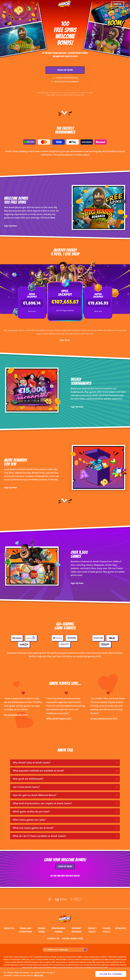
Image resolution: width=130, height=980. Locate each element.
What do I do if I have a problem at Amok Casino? (39, 836)
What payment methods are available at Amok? (38, 771)
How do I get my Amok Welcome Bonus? (35, 795)
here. (53, 218)
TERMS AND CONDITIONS (25, 930)
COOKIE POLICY (107, 930)
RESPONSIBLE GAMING (58, 930)
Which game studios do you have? (31, 812)
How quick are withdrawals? (28, 779)
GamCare (78, 968)
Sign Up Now (10, 226)
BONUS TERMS (42, 930)
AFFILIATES (121, 928)
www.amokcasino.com (23, 957)
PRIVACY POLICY (92, 930)
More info (39, 975)
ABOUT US (9, 928)
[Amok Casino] (65, 4)
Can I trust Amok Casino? (26, 787)
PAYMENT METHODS (77, 930)
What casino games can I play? (29, 820)
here (83, 95)
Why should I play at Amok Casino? (32, 763)
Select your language (56, 950)
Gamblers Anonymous (93, 968)
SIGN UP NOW (65, 70)
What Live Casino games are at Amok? (33, 828)
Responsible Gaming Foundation (60, 968)
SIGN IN (117, 4)
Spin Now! (65, 340)
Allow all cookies (112, 974)
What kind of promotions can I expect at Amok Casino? (42, 803)
